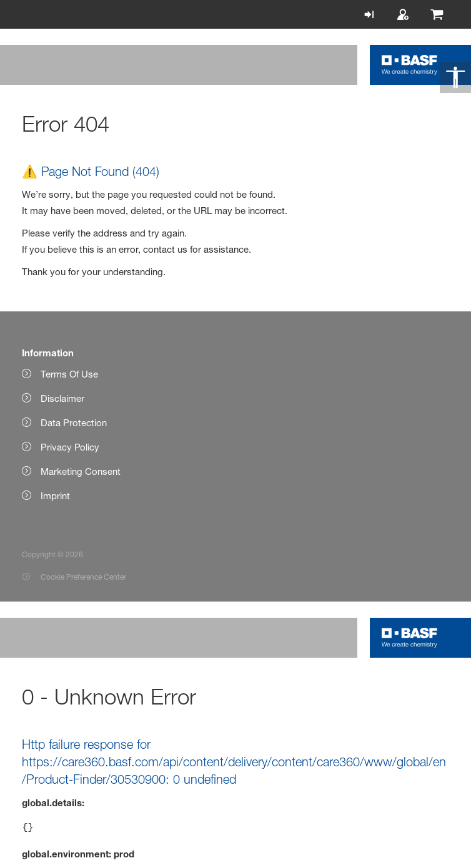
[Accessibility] (455, 77)
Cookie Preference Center (83, 577)
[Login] (372, 14)
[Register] (406, 14)
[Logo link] (409, 65)
